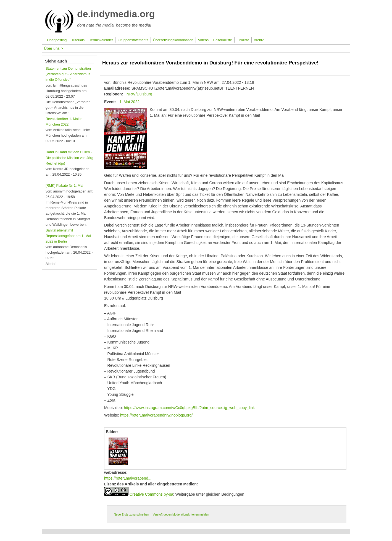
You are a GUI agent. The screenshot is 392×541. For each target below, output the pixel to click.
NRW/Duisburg (139, 94)
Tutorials (78, 40)
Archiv (259, 40)
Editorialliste (223, 40)
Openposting (57, 40)
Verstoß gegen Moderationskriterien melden (181, 514)
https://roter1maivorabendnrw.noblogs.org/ (156, 415)
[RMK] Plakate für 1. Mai (64, 186)
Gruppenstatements (133, 40)
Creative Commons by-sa (151, 494)
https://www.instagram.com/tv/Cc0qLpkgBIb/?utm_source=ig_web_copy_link (190, 408)
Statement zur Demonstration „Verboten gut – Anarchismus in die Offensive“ (68, 74)
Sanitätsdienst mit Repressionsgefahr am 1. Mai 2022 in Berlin (68, 236)
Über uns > (53, 48)
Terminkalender (101, 40)
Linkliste (243, 40)
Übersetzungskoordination (173, 40)
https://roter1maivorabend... (128, 478)
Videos (203, 40)
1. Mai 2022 (129, 102)
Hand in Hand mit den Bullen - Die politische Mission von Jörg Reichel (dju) (69, 158)
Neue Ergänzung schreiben (131, 514)
